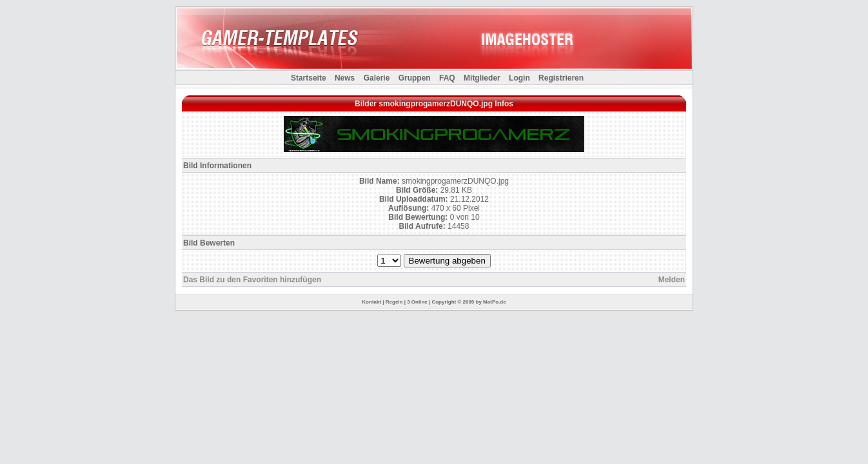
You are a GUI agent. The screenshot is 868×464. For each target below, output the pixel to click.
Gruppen (415, 78)
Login (519, 78)
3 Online (417, 302)
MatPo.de (495, 302)
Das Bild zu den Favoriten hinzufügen (252, 280)
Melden (672, 280)
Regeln (394, 302)
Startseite (309, 78)
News (345, 78)
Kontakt (371, 302)
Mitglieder (482, 78)
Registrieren (561, 78)
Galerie (377, 78)
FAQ (447, 78)
